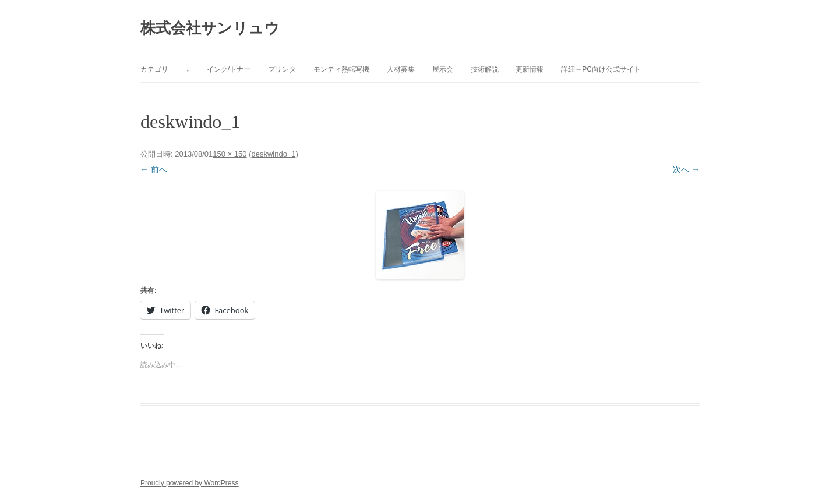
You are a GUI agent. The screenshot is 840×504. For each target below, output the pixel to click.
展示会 (443, 69)
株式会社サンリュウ (210, 28)
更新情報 (530, 69)
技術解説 (485, 69)
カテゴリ (154, 69)
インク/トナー (229, 69)
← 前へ (154, 169)
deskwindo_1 (273, 154)
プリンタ (282, 69)
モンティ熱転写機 (341, 69)
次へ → (686, 169)
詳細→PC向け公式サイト (601, 69)
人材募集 (401, 69)
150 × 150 (230, 154)
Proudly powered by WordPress (190, 483)
